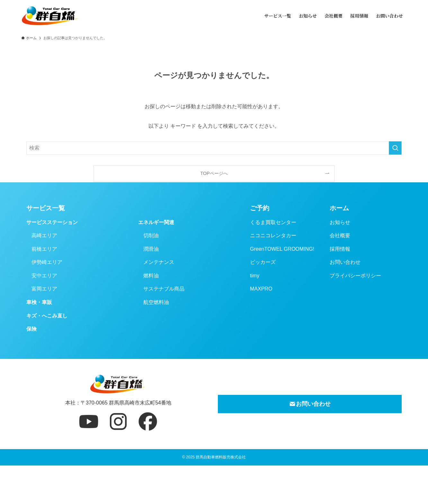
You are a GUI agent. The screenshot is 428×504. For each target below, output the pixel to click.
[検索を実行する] (395, 148)
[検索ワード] (214, 148)
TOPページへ (214, 173)
